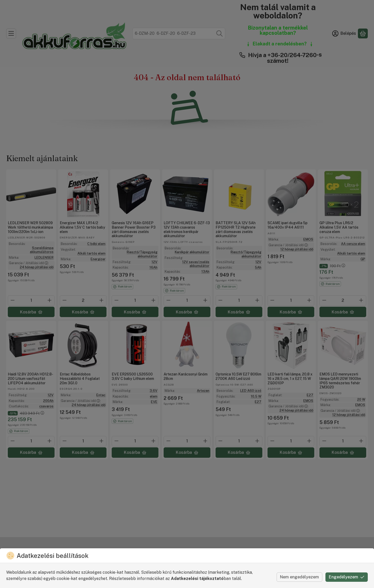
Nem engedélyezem (299, 577)
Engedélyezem (347, 577)
